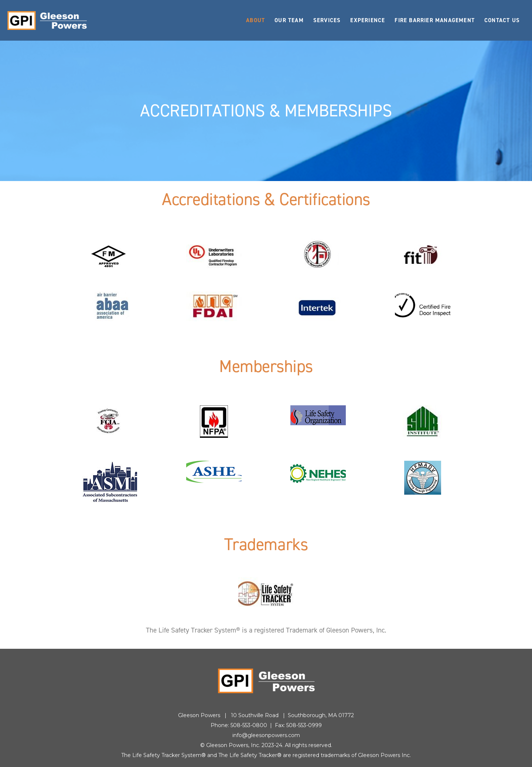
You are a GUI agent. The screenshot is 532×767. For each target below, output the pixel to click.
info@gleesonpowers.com (266, 735)
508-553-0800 (249, 725)
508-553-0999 (304, 725)
